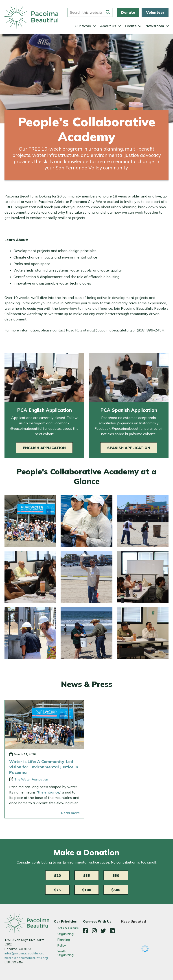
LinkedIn (112, 931)
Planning (64, 940)
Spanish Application (129, 448)
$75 (57, 890)
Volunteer (155, 12)
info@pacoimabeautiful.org (24, 953)
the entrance (49, 792)
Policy (62, 945)
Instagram (94, 931)
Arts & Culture (68, 928)
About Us (108, 26)
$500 (116, 890)
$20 (57, 875)
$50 (116, 875)
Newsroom (155, 26)
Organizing (66, 934)
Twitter (103, 931)
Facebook (85, 931)
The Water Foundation (31, 779)
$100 (87, 890)
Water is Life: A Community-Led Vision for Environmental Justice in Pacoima (44, 767)
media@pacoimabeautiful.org (26, 958)
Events (131, 26)
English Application (44, 448)
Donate (128, 12)
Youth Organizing (66, 953)
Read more (70, 813)
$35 (87, 875)
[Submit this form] (108, 12)
